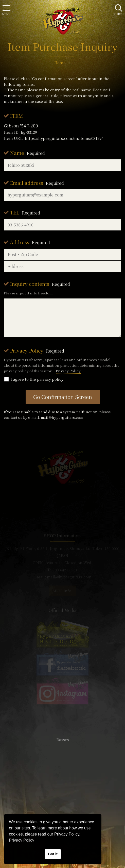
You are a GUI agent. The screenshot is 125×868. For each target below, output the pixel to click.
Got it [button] (53, 854)
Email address (37, 183)
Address (30, 242)
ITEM (16, 116)
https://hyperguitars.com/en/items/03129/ (64, 138)
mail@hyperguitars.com (62, 417)
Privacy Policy (37, 350)
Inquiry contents (40, 284)
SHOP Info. (62, 591)
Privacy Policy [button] (22, 840)
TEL (25, 212)
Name (27, 153)
